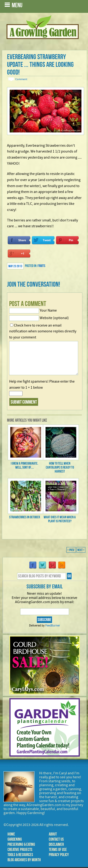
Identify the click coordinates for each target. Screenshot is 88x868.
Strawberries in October (25, 517)
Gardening (15, 839)
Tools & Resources (20, 855)
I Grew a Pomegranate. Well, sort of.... (25, 465)
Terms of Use (58, 850)
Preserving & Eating (21, 844)
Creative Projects (20, 850)
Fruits (41, 266)
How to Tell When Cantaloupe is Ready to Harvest (60, 467)
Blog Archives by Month (24, 860)
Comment (21, 79)
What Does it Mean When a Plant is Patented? (60, 519)
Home (11, 834)
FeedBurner (53, 626)
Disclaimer (56, 844)
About (53, 834)
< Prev (71, 550)
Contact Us (56, 839)
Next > (81, 550)
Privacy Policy (59, 855)
